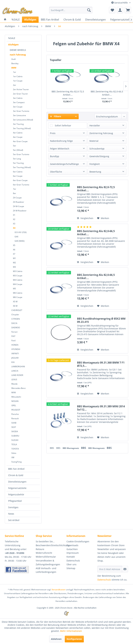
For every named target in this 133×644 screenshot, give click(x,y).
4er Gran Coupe (20, 141)
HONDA (15, 345)
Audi (13, 59)
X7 (14, 254)
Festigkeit (95, 164)
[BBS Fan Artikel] (50, 20)
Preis (53, 133)
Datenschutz (73, 561)
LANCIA (15, 371)
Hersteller (95, 125)
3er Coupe (18, 107)
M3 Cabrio (18, 271)
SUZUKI (15, 440)
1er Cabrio (18, 76)
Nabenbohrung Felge (61, 141)
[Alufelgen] (30, 20)
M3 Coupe (18, 276)
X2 (14, 219)
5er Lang (17, 159)
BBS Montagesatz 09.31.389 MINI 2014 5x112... (101, 408)
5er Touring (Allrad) (22, 167)
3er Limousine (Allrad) (23, 120)
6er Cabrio (18, 172)
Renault (15, 418)
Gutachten (72, 549)
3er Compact (19, 102)
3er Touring (18, 124)
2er (15, 85)
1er (15, 72)
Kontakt (71, 557)
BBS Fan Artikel (16, 469)
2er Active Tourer (21, 89)
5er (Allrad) (18, 150)
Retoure (40, 549)
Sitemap (71, 568)
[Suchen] (89, 10)
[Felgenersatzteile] (121, 20)
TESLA (14, 444)
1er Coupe (18, 81)
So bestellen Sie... (45, 541)
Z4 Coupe (17, 198)
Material (94, 141)
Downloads (72, 545)
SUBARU (15, 436)
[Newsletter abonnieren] (125, 569)
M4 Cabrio (18, 280)
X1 (14, 215)
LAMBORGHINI (18, 366)
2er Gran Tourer (20, 94)
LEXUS (14, 379)
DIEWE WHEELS (18, 50)
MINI (14, 392)
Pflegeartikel (15, 501)
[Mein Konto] (120, 10)
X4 (14, 228)
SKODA (15, 431)
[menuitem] (71, 10)
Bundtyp (55, 156)
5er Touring (18, 163)
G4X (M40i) (20, 241)
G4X (16, 237)
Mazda (14, 384)
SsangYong (17, 462)
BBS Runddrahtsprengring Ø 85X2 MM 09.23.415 (101, 320)
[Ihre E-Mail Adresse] (110, 569)
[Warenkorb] (128, 10)
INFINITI (15, 354)
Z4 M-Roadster (20, 211)
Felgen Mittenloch (60, 149)
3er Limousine (19, 115)
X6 (14, 250)
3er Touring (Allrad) (22, 128)
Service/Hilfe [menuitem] (120, 3)
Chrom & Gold (16, 475)
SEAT (14, 427)
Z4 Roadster (19, 202)
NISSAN (15, 401)
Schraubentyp (97, 149)
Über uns (71, 564)
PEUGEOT (16, 410)
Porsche (15, 414)
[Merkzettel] (112, 10)
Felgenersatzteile (17, 488)
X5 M (15, 302)
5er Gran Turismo (21, 154)
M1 (14, 258)
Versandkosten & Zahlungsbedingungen (48, 562)
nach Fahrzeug (18, 55)
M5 (14, 289)
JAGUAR (15, 358)
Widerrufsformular (46, 557)
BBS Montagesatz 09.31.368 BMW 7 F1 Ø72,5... (101, 364)
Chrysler (15, 315)
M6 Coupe (18, 297)
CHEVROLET (17, 310)
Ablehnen (56, 639)
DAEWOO (16, 328)
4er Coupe (18, 137)
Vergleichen (85, 218)
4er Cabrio (18, 133)
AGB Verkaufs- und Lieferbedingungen (46, 570)
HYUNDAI (16, 349)
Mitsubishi (16, 397)
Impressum (73, 553)
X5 (14, 245)
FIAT (13, 336)
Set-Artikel (14, 520)
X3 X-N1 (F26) (21, 232)
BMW (14, 68)
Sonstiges (13, 507)
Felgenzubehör (16, 494)
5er (15, 146)
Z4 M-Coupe (19, 206)
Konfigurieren (74, 639)
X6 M (15, 306)
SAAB (14, 423)
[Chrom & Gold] (72, 20)
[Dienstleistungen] (96, 20)
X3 (14, 224)
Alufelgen (13, 44)
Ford (13, 341)
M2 (14, 263)
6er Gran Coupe (20, 180)
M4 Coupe (18, 284)
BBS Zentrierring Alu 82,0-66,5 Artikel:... (107, 93)
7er (15, 189)
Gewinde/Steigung (99, 156)
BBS (52, 448)
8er (15, 193)
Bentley (15, 63)
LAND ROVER (17, 375)
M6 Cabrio (18, 293)
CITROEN (16, 319)
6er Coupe (18, 176)
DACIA (14, 323)
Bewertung (95, 172)
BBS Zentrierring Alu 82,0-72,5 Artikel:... (68, 93)
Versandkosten (59, 590)
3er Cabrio (18, 98)
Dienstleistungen (17, 482)
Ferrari (14, 332)
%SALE (12, 38)
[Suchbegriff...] (71, 10)
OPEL (14, 405)
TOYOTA (15, 449)
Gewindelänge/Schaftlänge (64, 164)
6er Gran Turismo (21, 185)
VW (13, 457)
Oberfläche (56, 172)
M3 (14, 267)
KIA (13, 362)
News (11, 514)
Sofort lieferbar (63, 125)
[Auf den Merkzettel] (103, 218)
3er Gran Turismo (21, 111)
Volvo (14, 453)
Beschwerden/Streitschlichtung (50, 545)
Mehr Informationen (71, 631)
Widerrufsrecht (44, 553)
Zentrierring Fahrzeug (101, 133)
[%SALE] (16, 20)
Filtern (56, 116)
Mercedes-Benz (19, 388)
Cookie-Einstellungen (78, 541)
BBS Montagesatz (71, 448)
